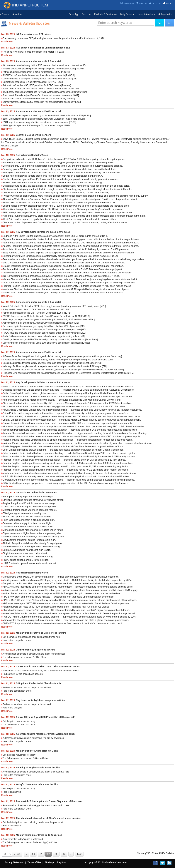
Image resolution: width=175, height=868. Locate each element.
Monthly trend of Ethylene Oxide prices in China (41, 633)
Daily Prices (127, 14)
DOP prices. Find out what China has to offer (39, 683)
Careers (142, 3)
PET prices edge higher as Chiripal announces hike (43, 48)
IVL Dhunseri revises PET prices (33, 34)
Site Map (49, 862)
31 (41, 854)
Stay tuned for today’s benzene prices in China (40, 700)
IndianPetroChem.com (115, 862)
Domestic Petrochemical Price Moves (36, 493)
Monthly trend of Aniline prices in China (37, 751)
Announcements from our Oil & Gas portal (38, 61)
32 (48, 854)
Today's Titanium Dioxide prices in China (37, 785)
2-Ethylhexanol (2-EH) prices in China (35, 650)
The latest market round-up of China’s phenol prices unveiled (49, 818)
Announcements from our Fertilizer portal (38, 111)
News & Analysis (146, 14)
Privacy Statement (14, 862)
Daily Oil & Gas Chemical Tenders (33, 135)
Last (79, 854)
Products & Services (105, 14)
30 (33, 854)
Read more (7, 42)
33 (56, 854)
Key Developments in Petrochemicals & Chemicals (43, 232)
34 (64, 854)
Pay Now (62, 862)
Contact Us (127, 3)
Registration (166, 14)
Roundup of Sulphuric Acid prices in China (38, 768)
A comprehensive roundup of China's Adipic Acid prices (46, 734)
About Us (155, 3)
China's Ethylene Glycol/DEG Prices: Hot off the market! (45, 717)
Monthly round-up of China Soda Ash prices (39, 835)
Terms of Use (34, 862)
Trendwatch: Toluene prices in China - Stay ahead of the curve (49, 801)
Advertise (17, 14)
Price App (74, 14)
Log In (167, 3)
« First (17, 854)
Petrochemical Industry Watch (32, 155)
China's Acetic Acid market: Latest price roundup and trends (48, 667)
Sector (86, 14)
